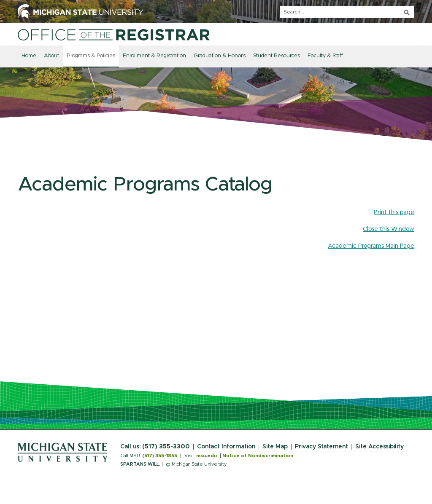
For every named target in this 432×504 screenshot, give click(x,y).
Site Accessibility (379, 447)
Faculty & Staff (325, 56)
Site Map (275, 447)
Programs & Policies (91, 56)
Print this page (394, 212)
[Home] (114, 35)
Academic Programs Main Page (371, 246)
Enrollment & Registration (154, 56)
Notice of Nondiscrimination (258, 456)
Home (29, 56)
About (51, 56)
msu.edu (207, 456)
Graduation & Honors (220, 56)
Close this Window (389, 229)
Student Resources (277, 56)
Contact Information (226, 447)
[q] (347, 12)
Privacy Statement (321, 447)
